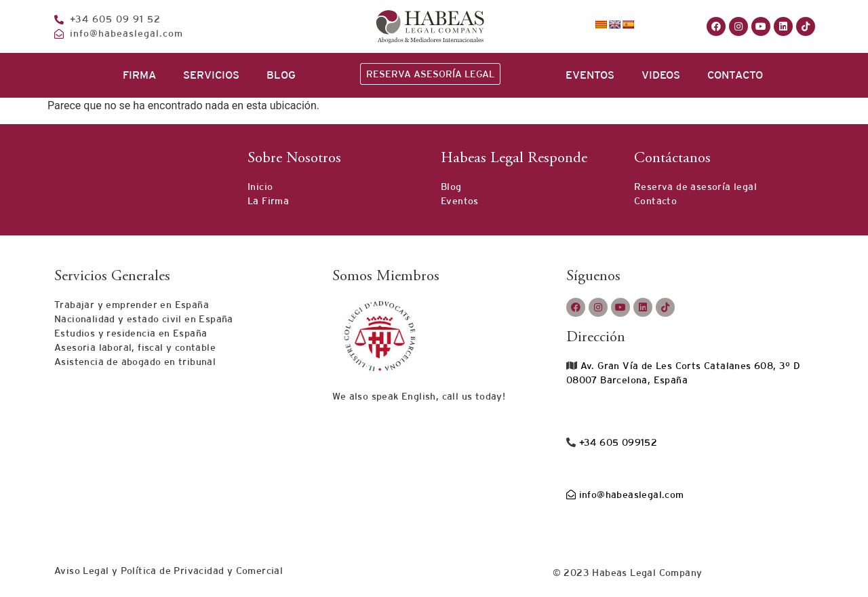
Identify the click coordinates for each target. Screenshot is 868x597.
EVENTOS (590, 75)
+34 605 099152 (616, 442)
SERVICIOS (211, 75)
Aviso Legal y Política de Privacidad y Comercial (169, 571)
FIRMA (139, 75)
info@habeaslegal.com (625, 495)
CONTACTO (735, 75)
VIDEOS (661, 75)
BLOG (281, 75)
